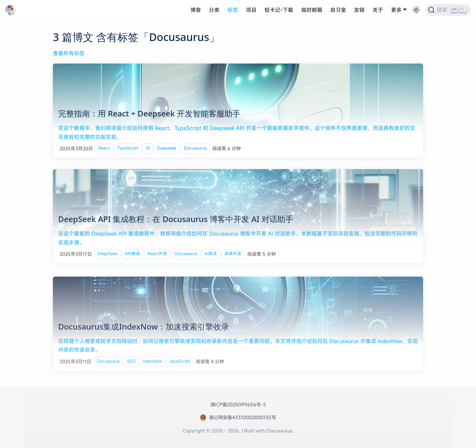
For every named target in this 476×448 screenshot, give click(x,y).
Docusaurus (195, 149)
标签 (233, 10)
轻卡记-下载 (279, 10)
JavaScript (180, 365)
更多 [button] (396, 10)
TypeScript (128, 149)
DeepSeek (108, 255)
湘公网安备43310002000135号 (242, 417)
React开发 (157, 255)
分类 (214, 10)
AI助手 (211, 255)
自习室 (338, 10)
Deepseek (167, 149)
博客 (196, 10)
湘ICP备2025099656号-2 (238, 404)
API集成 (133, 255)
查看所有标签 (69, 53)
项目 (251, 10)
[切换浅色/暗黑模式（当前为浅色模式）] (416, 10)
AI (148, 149)
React (104, 149)
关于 (378, 10)
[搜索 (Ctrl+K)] (448, 10)
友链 (359, 10)
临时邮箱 (312, 10)
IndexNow (152, 365)
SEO (131, 365)
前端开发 (233, 255)
